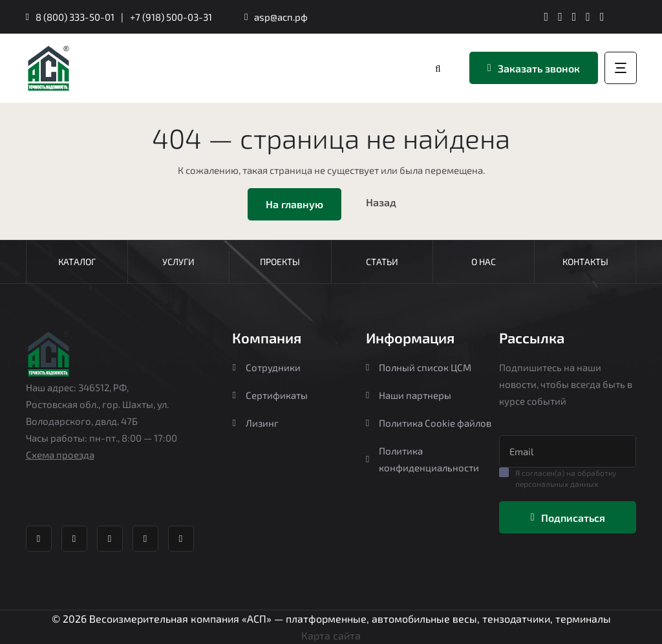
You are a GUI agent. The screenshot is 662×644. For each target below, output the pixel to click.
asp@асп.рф (281, 17)
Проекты (280, 262)
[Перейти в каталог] (439, 68)
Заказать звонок (534, 68)
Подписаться (568, 518)
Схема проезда (60, 455)
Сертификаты (270, 395)
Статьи (382, 262)
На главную (294, 204)
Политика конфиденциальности (422, 459)
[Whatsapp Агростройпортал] (574, 17)
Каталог (77, 262)
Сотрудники (266, 367)
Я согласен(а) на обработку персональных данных (566, 478)
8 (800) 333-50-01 (75, 17)
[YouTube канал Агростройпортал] (602, 17)
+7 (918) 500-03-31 (171, 17)
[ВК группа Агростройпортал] (560, 17)
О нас (484, 262)
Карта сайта (331, 635)
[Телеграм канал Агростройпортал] (547, 17)
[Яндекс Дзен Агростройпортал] (588, 17)
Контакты (585, 262)
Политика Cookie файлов (429, 423)
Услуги (178, 262)
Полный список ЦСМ (419, 367)
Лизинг (255, 423)
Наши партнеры (409, 395)
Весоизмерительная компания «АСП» (182, 618)
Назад (381, 202)
